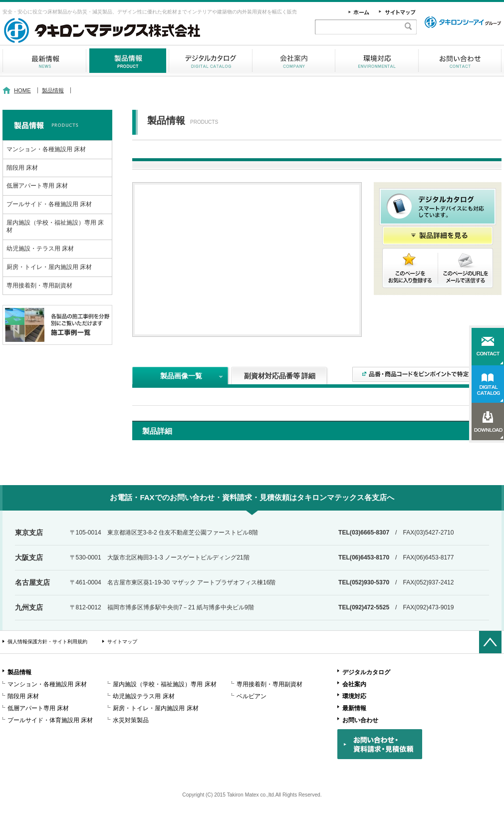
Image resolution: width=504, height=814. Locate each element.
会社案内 (294, 61)
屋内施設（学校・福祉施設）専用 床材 (55, 227)
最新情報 (44, 61)
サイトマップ (122, 642)
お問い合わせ (460, 61)
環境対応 (377, 61)
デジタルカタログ (211, 61)
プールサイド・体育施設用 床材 (50, 720)
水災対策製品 (131, 720)
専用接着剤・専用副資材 (39, 285)
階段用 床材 (22, 168)
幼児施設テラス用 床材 (143, 696)
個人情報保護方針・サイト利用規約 (47, 642)
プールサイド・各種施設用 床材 (49, 204)
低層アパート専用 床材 (37, 186)
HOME (22, 90)
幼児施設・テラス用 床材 (40, 249)
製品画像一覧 (181, 376)
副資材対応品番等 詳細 (280, 376)
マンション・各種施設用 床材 (46, 149)
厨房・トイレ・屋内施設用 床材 (49, 267)
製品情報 (127, 61)
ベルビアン (252, 696)
